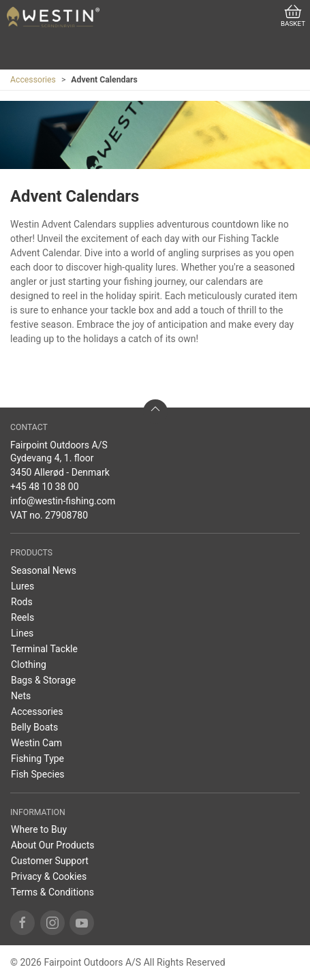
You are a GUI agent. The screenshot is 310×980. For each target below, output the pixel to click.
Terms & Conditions (52, 892)
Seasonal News (44, 570)
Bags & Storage (43, 680)
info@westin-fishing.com (63, 501)
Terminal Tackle (44, 649)
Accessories (33, 80)
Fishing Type (37, 759)
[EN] (53, 17)
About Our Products (53, 845)
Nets (21, 696)
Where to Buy (39, 829)
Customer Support (50, 861)
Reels (22, 617)
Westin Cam (36, 743)
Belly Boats (34, 727)
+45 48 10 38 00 (45, 487)
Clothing (29, 664)
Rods (22, 602)
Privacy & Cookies (49, 876)
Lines (22, 633)
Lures (22, 586)
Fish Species (38, 774)
